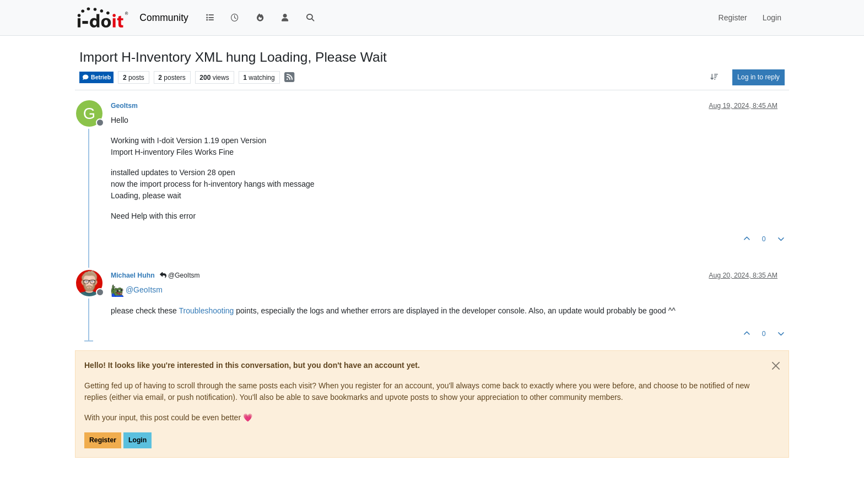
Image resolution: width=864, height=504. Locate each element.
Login (137, 440)
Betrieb (96, 77)
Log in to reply (758, 77)
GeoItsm (124, 106)
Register (103, 440)
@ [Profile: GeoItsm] (144, 290)
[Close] (776, 366)
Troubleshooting (207, 311)
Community (164, 18)
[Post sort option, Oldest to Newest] (714, 77)
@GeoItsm (180, 275)
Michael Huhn (133, 275)
